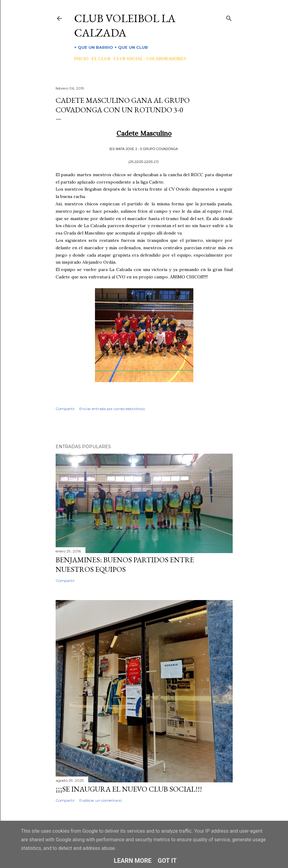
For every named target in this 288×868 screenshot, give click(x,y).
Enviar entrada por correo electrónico (112, 409)
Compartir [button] (65, 409)
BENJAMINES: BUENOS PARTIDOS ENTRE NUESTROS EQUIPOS (125, 564)
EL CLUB (101, 59)
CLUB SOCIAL (128, 59)
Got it (167, 861)
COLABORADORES (166, 59)
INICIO (81, 59)
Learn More (133, 861)
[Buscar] (229, 17)
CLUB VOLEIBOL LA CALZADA (125, 25)
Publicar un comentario (101, 800)
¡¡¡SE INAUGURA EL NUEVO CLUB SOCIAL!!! (129, 789)
